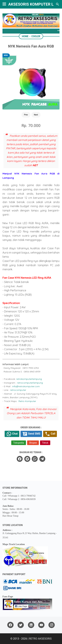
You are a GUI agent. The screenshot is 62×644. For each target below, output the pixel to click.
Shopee (33, 443)
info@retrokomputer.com (26, 386)
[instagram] (52, 625)
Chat (12, 434)
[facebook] (20, 459)
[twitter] (27, 459)
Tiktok (45, 443)
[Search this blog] (58, 4)
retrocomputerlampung (30, 383)
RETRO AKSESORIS (40, 639)
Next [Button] (36, 115)
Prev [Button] (26, 115)
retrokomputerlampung (29, 379)
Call (50, 434)
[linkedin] (31, 625)
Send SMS (31, 434)
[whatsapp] (35, 459)
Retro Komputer (27, 401)
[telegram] (42, 459)
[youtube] (41, 625)
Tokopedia (19, 443)
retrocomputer (18, 390)
